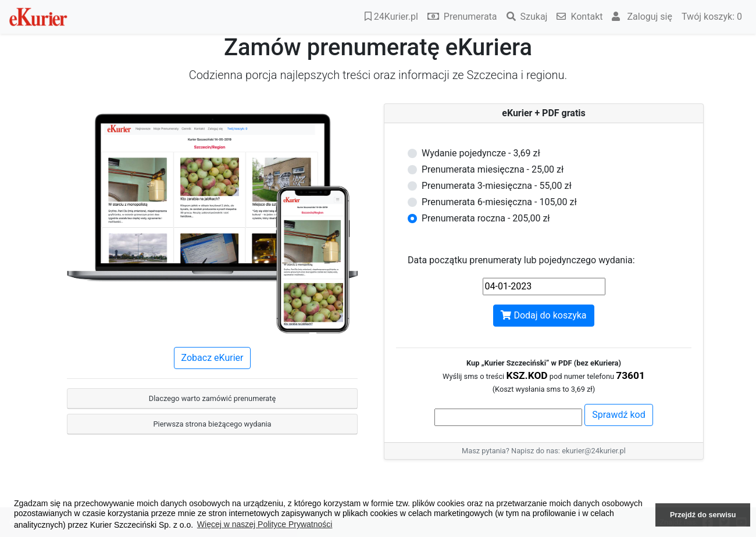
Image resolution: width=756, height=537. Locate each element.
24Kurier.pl (391, 17)
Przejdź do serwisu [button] (703, 515)
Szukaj (527, 17)
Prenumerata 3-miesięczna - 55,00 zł (497, 186)
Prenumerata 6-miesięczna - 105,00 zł (499, 202)
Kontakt (580, 17)
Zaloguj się (642, 17)
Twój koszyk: (712, 17)
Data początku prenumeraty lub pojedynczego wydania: (521, 260)
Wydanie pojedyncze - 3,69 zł (481, 153)
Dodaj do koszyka (543, 315)
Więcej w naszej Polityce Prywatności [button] (265, 524)
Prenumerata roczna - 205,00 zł (486, 218)
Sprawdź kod (619, 415)
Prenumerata (462, 17)
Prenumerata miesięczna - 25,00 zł (493, 169)
